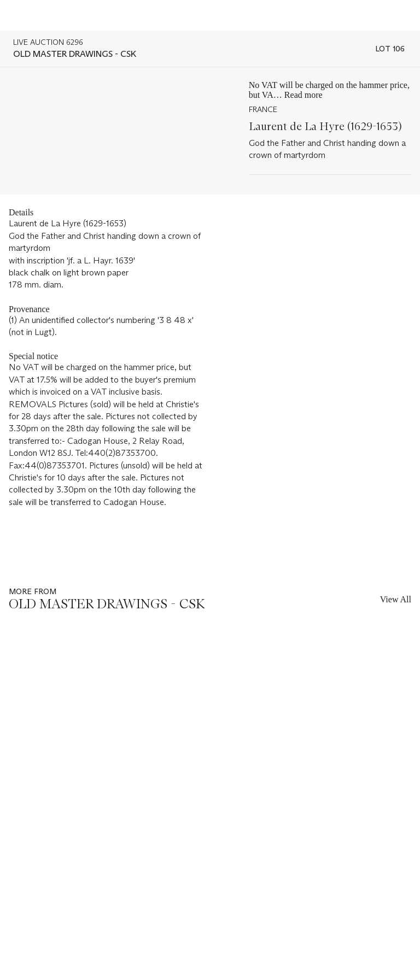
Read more (304, 95)
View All (396, 599)
